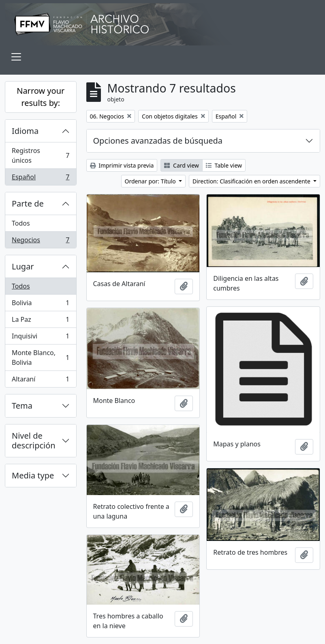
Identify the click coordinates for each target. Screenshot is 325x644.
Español (41, 179)
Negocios (41, 241)
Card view (181, 165)
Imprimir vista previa (122, 165)
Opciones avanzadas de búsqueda (158, 141)
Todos (21, 223)
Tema (22, 406)
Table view (224, 165)
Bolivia (41, 305)
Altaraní (41, 381)
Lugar (23, 266)
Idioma (25, 131)
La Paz (41, 321)
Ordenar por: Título (151, 181)
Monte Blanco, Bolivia (41, 358)
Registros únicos (41, 155)
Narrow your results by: (41, 97)
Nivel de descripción (34, 440)
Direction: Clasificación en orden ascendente (252, 181)
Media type (33, 475)
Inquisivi (41, 338)
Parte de (28, 204)
